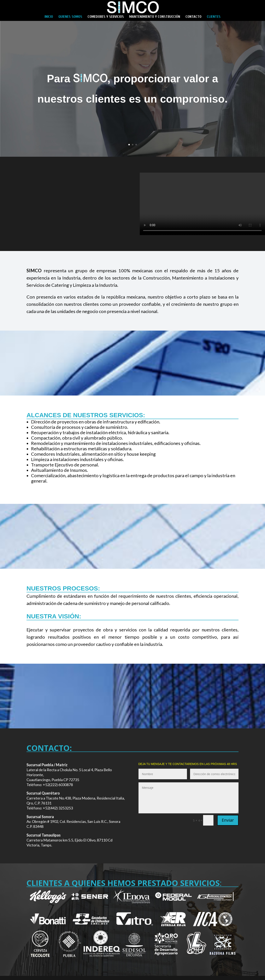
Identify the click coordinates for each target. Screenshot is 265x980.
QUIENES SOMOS (70, 17)
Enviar (228, 820)
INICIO (49, 17)
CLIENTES (214, 17)
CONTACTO (193, 17)
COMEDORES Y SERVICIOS (106, 17)
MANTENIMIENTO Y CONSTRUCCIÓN (155, 17)
